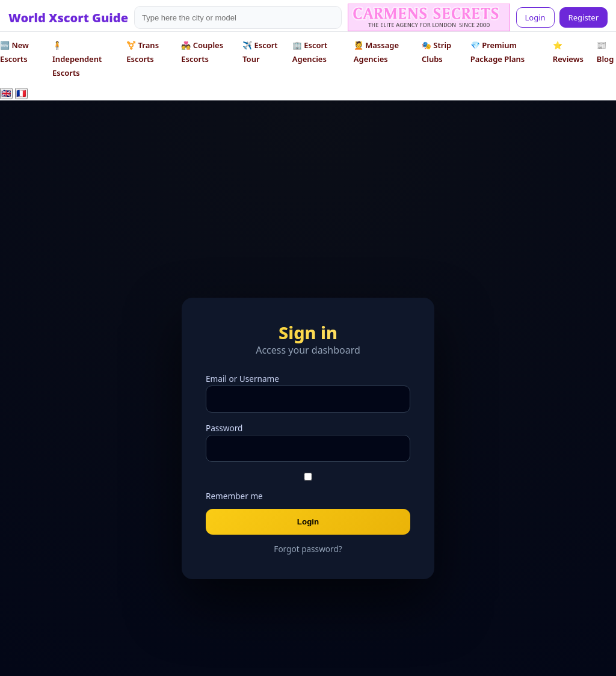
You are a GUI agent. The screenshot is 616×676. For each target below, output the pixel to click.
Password (224, 428)
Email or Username (242, 379)
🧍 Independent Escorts (77, 59)
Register (584, 17)
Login (535, 17)
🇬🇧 (6, 94)
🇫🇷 (21, 94)
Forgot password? (308, 549)
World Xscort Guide (68, 18)
